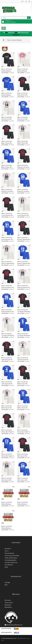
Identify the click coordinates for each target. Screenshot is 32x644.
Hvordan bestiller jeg (11, 562)
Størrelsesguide (9, 553)
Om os (7, 551)
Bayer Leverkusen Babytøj (14, 40)
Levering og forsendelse (12, 556)
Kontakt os (8, 549)
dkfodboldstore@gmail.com (14, 625)
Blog (6, 585)
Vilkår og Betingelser (11, 558)
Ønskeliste (8, 605)
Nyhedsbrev (8, 607)
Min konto (8, 600)
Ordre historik (9, 603)
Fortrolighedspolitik (10, 560)
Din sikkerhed (9, 565)
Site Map (7, 583)
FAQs (6, 567)
